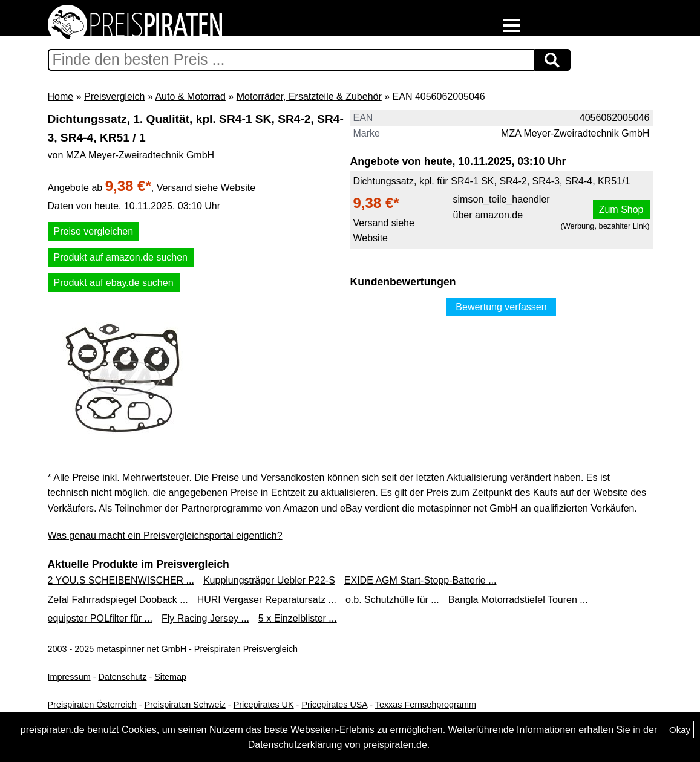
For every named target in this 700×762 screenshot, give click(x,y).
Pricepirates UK (264, 705)
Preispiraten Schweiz (185, 705)
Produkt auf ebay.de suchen (114, 283)
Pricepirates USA (334, 705)
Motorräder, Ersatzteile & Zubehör (309, 96)
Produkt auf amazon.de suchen (121, 257)
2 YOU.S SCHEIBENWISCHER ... (121, 580)
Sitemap (170, 677)
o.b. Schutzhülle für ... (392, 600)
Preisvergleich (114, 96)
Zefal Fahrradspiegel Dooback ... (118, 600)
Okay (680, 730)
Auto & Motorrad (190, 96)
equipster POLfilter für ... (100, 618)
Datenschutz (122, 677)
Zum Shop (621, 210)
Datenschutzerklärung (295, 745)
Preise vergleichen (94, 231)
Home (61, 96)
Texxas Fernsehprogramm (426, 705)
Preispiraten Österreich (92, 705)
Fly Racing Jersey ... (205, 618)
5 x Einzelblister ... (298, 618)
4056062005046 (615, 118)
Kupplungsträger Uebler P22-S (269, 580)
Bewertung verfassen (501, 307)
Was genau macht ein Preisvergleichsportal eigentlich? (165, 536)
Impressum (69, 677)
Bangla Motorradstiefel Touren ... (518, 600)
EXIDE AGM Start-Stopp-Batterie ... (420, 580)
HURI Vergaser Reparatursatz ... (267, 600)
